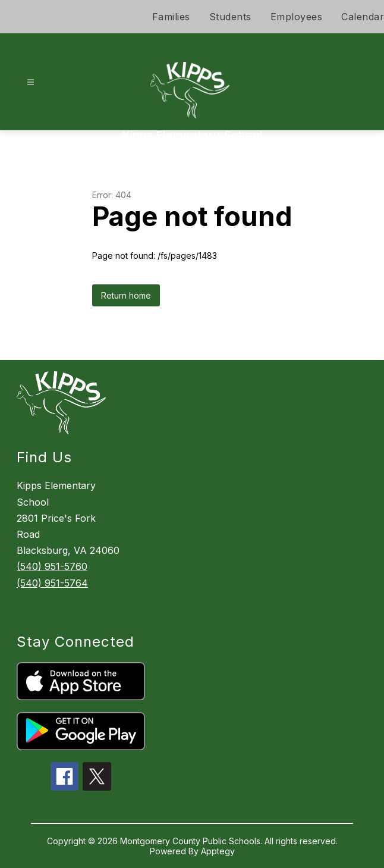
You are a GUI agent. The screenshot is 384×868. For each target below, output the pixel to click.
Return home (126, 295)
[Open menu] (31, 82)
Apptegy (218, 851)
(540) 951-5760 (52, 566)
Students (230, 17)
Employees (297, 17)
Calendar (363, 17)
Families (171, 17)
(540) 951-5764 (52, 583)
